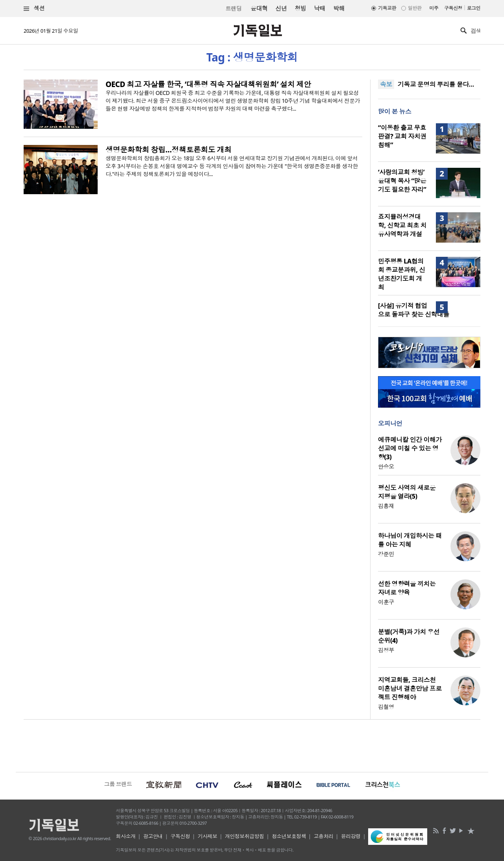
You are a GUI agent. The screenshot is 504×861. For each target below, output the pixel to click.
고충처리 (324, 836)
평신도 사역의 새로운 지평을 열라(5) (407, 492)
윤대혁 (259, 8)
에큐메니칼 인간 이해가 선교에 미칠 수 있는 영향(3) (410, 448)
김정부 (386, 650)
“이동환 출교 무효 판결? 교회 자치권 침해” (402, 136)
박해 (339, 8)
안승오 (386, 467)
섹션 (34, 8)
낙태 (320, 8)
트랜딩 (233, 8)
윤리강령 (351, 836)
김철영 (386, 707)
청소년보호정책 (289, 836)
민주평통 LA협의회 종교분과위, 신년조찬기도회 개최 (401, 274)
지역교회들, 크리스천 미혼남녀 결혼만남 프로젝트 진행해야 (410, 688)
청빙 (300, 8)
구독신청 (453, 8)
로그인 (474, 8)
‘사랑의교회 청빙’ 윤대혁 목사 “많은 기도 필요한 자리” (402, 181)
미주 (434, 8)
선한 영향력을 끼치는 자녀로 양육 (407, 588)
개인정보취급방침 (245, 836)
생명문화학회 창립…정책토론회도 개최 (169, 150)
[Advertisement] (252, 745)
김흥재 (386, 506)
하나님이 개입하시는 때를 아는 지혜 (410, 540)
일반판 (415, 8)
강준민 (386, 554)
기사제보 (208, 836)
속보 (386, 84)
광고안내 (153, 836)
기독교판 (387, 8)
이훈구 (386, 602)
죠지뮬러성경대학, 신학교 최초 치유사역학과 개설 (402, 225)
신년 (281, 8)
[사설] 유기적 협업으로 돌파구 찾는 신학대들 (414, 310)
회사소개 (126, 836)
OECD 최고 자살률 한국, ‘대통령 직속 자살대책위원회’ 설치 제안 (208, 84)
